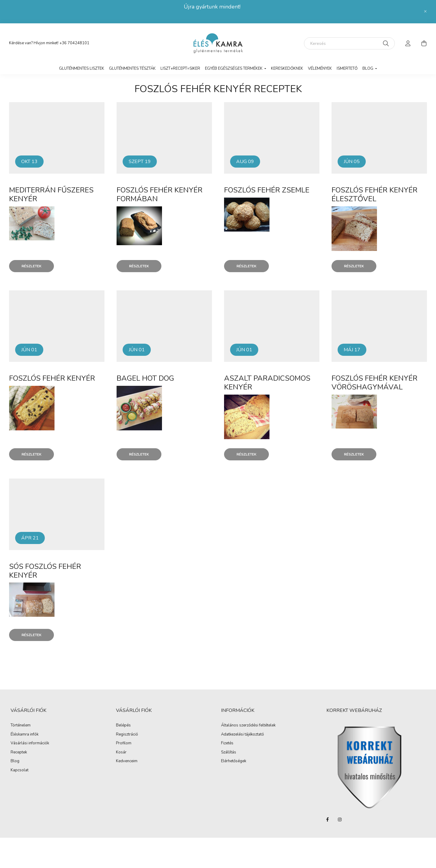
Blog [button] (368, 68)
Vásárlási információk (30, 743)
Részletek (31, 266)
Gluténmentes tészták (132, 68)
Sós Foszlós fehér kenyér (45, 571)
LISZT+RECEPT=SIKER (180, 68)
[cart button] (424, 43)
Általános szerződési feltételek (248, 726)
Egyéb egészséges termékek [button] (234, 68)
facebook (328, 820)
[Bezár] (425, 12)
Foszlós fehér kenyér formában (160, 194)
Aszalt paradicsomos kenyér (267, 383)
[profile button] (408, 43)
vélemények (320, 68)
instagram (340, 820)
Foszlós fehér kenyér (52, 378)
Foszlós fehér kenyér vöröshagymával (375, 383)
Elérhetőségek (234, 761)
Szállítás (229, 753)
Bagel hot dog (145, 378)
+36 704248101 (74, 43)
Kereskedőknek (287, 68)
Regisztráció (127, 735)
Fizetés (227, 743)
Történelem (21, 726)
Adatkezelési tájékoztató (243, 735)
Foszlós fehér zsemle (267, 190)
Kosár (121, 753)
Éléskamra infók (25, 735)
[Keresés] (349, 43)
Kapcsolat (20, 770)
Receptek (19, 753)
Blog (15, 761)
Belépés (123, 726)
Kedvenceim (127, 761)
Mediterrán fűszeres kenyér (51, 194)
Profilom (124, 743)
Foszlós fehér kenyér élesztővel (375, 194)
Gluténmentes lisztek (82, 68)
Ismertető (347, 68)
